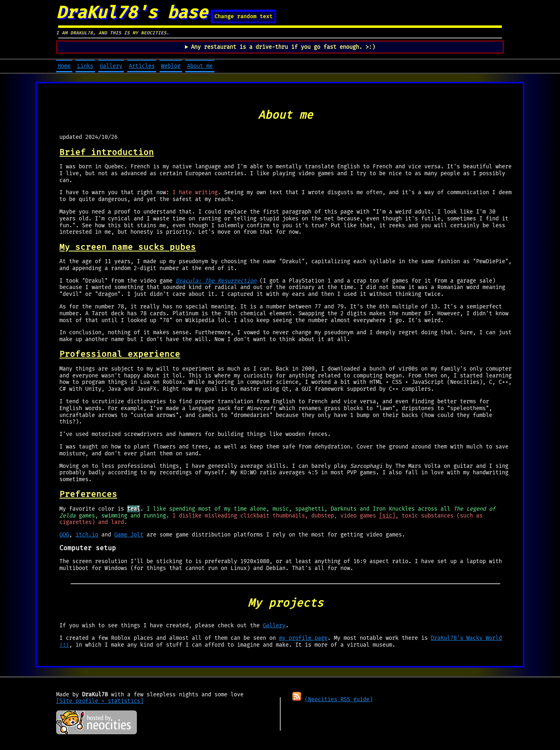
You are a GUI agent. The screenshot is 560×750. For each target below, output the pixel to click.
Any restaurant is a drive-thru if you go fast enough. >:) (283, 47)
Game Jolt (129, 535)
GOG (64, 535)
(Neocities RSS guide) (339, 699)
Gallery (111, 66)
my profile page (303, 638)
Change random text (243, 17)
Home (64, 66)
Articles (142, 66)
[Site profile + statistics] (100, 701)
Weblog (171, 66)
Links (85, 66)
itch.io (87, 535)
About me (200, 66)
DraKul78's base (132, 13)
